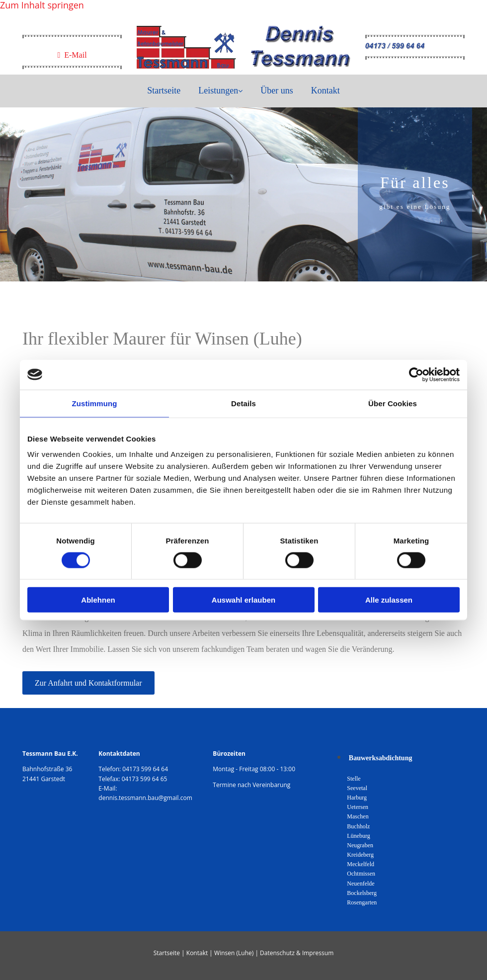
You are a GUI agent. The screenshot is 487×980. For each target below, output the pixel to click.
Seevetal (357, 788)
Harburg (357, 798)
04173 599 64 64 (145, 769)
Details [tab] (243, 403)
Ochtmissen (361, 874)
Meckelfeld (361, 864)
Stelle (354, 779)
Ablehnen (98, 600)
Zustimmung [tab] (95, 403)
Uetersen (358, 807)
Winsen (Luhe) (234, 953)
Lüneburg (358, 836)
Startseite (164, 90)
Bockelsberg (362, 893)
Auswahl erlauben (243, 600)
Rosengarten (362, 902)
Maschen (358, 816)
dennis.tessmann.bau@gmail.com (145, 798)
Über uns (277, 90)
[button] (88, 683)
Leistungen (218, 90)
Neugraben (360, 845)
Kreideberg (360, 855)
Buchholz (358, 826)
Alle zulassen (389, 600)
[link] (220, 91)
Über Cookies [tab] (393, 403)
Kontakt (325, 90)
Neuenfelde (361, 884)
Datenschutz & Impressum (297, 953)
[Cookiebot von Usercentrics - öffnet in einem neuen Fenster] (416, 374)
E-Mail (72, 55)
